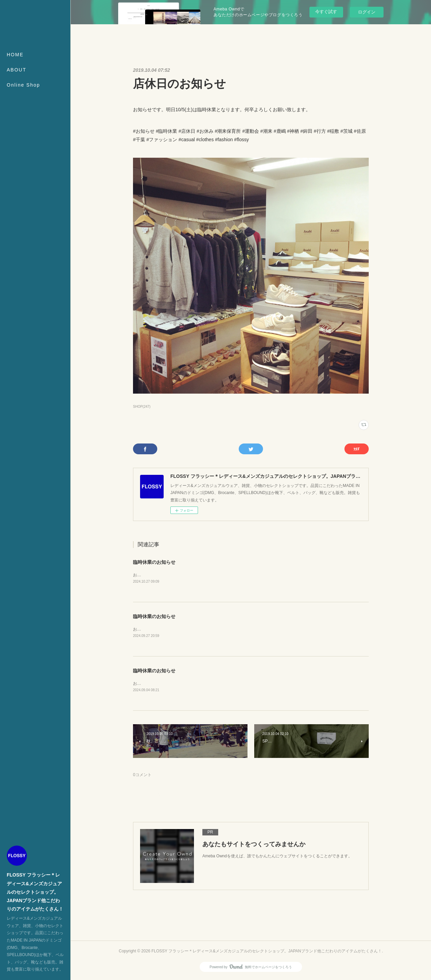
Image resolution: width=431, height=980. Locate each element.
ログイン (367, 12)
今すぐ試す (326, 12)
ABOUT (16, 70)
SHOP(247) (142, 407)
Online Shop (23, 85)
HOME (15, 55)
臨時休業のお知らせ (154, 562)
